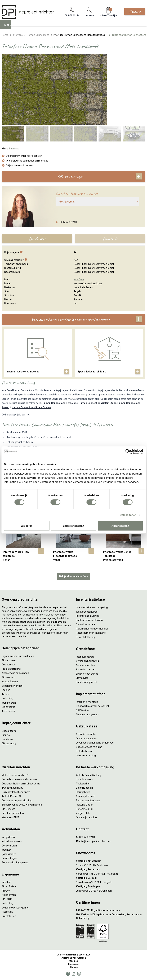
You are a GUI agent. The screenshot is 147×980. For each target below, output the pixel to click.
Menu (9, 27)
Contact (135, 12)
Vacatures (7, 739)
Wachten (7, 850)
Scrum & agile (9, 858)
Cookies (74, 961)
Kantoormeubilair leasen (89, 620)
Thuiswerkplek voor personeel (92, 706)
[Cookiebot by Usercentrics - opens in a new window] (128, 452)
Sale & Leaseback (86, 624)
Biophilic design (84, 788)
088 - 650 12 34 (69, 222)
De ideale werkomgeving (15, 908)
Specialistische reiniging (89, 747)
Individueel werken (12, 841)
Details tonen (128, 515)
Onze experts (9, 731)
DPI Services (83, 710)
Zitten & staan (9, 886)
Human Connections (38, 35)
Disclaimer (73, 964)
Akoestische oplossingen (15, 673)
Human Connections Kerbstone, (60, 403)
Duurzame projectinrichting (17, 801)
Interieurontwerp (85, 657)
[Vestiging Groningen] (111, 886)
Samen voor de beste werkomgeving (22, 805)
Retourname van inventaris (91, 633)
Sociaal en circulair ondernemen (19, 779)
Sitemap (73, 967)
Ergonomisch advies (87, 674)
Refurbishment (84, 751)
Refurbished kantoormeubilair (92, 629)
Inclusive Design (85, 805)
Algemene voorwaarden (74, 958)
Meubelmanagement (88, 714)
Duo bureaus (9, 665)
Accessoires (8, 711)
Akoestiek (7, 912)
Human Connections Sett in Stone (98, 403)
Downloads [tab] (110, 239)
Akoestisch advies (86, 669)
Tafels (5, 694)
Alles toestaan (120, 526)
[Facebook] (68, 974)
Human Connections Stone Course (31, 407)
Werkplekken (9, 703)
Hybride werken (84, 779)
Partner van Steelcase (88, 801)
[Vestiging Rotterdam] (111, 870)
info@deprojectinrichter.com (93, 841)
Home (5, 35)
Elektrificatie (8, 707)
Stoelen (6, 690)
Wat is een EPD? (10, 817)
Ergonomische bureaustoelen (18, 656)
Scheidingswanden (12, 686)
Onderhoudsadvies (86, 738)
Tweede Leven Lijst (12, 788)
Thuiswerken (83, 784)
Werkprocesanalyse (87, 612)
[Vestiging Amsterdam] (111, 861)
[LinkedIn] (73, 974)
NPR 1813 (7, 899)
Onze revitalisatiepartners (16, 792)
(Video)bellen (9, 854)
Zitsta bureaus (10, 660)
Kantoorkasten (10, 681)
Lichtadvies (82, 678)
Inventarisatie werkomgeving (92, 607)
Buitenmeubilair (85, 809)
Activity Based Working (88, 775)
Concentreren (9, 846)
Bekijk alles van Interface (73, 576)
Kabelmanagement (87, 682)
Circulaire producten (13, 813)
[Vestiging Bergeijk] (111, 878)
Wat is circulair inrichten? (15, 775)
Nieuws (6, 735)
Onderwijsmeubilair (87, 817)
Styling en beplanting (87, 661)
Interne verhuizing (86, 755)
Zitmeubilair (8, 677)
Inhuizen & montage (87, 702)
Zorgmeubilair (84, 813)
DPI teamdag (9, 744)
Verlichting (8, 698)
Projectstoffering (11, 669)
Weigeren (27, 526)
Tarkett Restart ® (11, 796)
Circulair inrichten (85, 665)
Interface (18, 35)
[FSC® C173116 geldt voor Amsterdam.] (111, 910)
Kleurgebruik (83, 792)
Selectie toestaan (73, 526)
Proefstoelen (9, 916)
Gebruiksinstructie (86, 734)
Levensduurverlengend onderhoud (95, 743)
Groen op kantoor (85, 796)
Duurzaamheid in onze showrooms (21, 784)
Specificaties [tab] (37, 239)
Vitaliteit (6, 882)
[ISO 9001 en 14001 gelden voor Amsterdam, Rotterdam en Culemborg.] (111, 916)
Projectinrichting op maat (15, 863)
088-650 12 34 (86, 837)
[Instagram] (79, 974)
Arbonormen (9, 895)
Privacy (6, 891)
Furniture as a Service (88, 616)
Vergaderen (8, 837)
